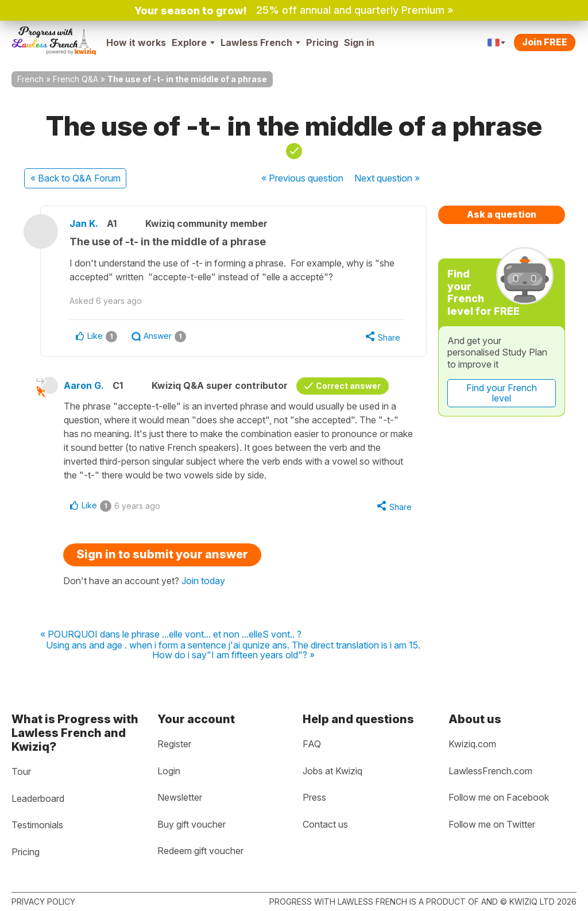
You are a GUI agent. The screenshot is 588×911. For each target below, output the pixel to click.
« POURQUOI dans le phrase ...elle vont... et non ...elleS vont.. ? (171, 635)
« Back (76, 178)
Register (174, 744)
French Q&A (76, 79)
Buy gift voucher (192, 824)
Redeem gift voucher (200, 851)
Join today (203, 581)
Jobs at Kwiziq (332, 771)
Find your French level (502, 393)
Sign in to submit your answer (162, 554)
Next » (387, 178)
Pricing (322, 43)
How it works (136, 43)
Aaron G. (84, 385)
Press (314, 797)
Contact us (325, 824)
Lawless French (260, 43)
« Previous (302, 178)
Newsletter (180, 797)
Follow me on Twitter (492, 824)
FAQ (312, 744)
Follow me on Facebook (499, 797)
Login (169, 771)
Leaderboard (38, 798)
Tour (21, 771)
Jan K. (84, 223)
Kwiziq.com (472, 744)
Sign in (359, 43)
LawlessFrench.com (490, 771)
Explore (193, 43)
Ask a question (502, 214)
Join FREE (545, 42)
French (30, 79)
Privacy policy (43, 902)
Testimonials (37, 825)
